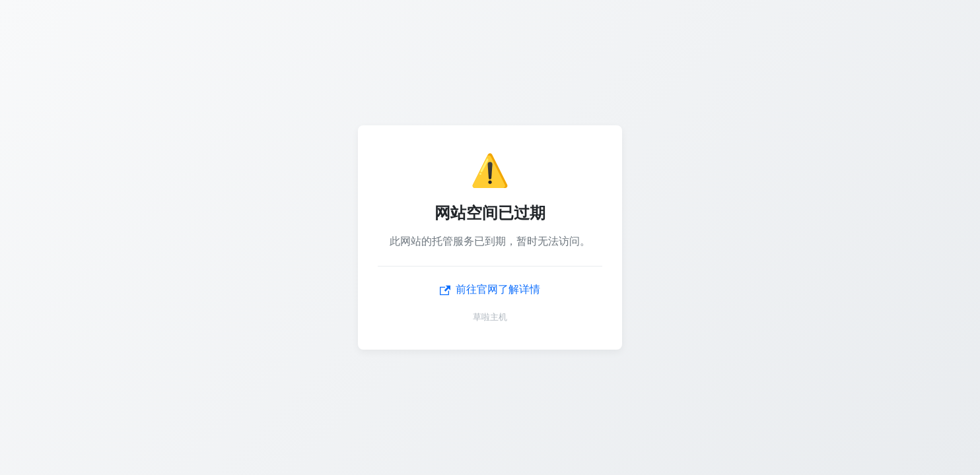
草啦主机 (490, 317)
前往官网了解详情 (490, 290)
